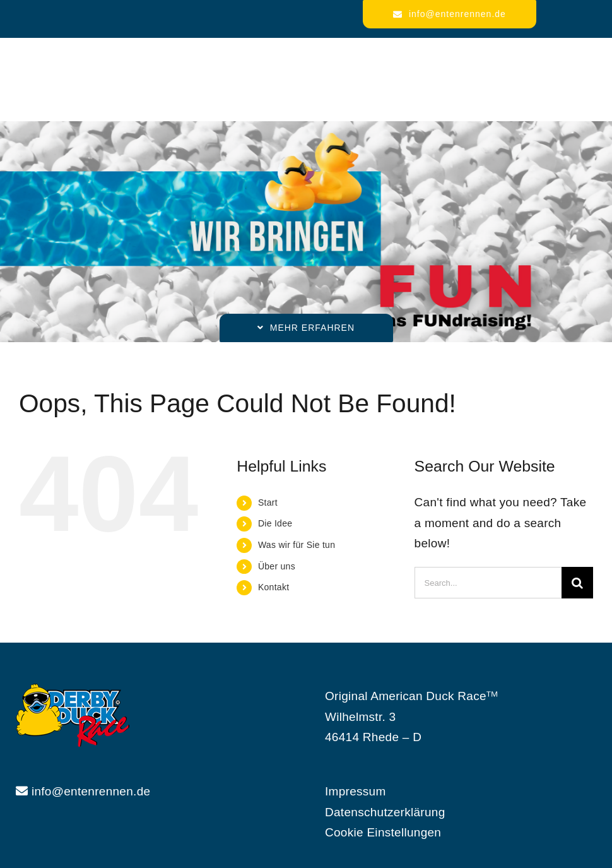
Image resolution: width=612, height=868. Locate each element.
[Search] (577, 583)
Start (268, 502)
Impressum (356, 791)
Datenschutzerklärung (385, 812)
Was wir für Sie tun (297, 545)
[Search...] (488, 583)
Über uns (277, 566)
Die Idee (275, 523)
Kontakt (274, 587)
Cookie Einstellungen (383, 832)
